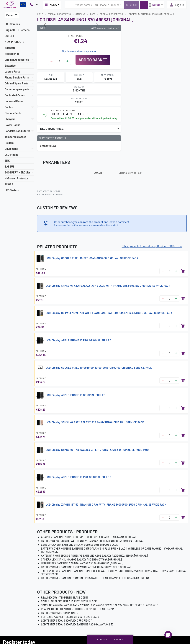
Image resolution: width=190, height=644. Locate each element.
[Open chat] (168, 635)
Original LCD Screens (17, 30)
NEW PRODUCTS (14, 42)
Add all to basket (110, 639)
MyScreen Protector (16, 178)
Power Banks (12, 125)
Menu (12, 15)
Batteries (10, 66)
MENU (51, 5)
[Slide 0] (64, 20)
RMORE (9, 184)
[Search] (132, 5)
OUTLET (9, 36)
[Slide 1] (71, 20)
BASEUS (10, 167)
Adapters (10, 48)
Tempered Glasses (15, 137)
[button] (152, 5)
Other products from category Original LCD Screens (153, 246)
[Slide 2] (78, 20)
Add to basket (93, 60)
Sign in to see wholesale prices (79, 51)
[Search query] (95, 5)
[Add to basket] (183, 271)
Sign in (177, 5)
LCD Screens (12, 24)
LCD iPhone (12, 155)
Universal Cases (14, 101)
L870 (93, 14)
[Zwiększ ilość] (67, 61)
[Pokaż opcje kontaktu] (34, 5)
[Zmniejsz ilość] (51, 61)
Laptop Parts (12, 72)
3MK (7, 161)
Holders (9, 143)
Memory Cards (13, 113)
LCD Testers (12, 190)
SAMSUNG (80, 14)
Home (40, 14)
